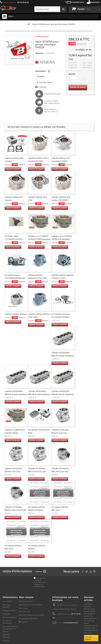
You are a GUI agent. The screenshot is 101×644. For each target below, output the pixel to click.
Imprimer (43, 87)
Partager (41, 76)
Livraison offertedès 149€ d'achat (47, 102)
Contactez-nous (77, 2)
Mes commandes (26, 601)
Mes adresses (25, 612)
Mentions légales (10, 617)
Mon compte (26, 597)
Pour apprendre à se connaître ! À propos (10, 629)
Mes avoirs (23, 608)
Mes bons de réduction (28, 618)
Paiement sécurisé (48, 94)
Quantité (72, 74)
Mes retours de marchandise (31, 605)
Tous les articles (89, 638)
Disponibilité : (41, 71)
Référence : (40, 53)
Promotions (7, 601)
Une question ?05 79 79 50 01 (46, 111)
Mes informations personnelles (31, 615)
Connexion (95, 2)
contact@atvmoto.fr (71, 623)
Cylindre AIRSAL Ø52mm (16, 314)
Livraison (6, 614)
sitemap (6, 641)
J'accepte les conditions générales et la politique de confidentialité (40, 582)
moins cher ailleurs (45, 82)
